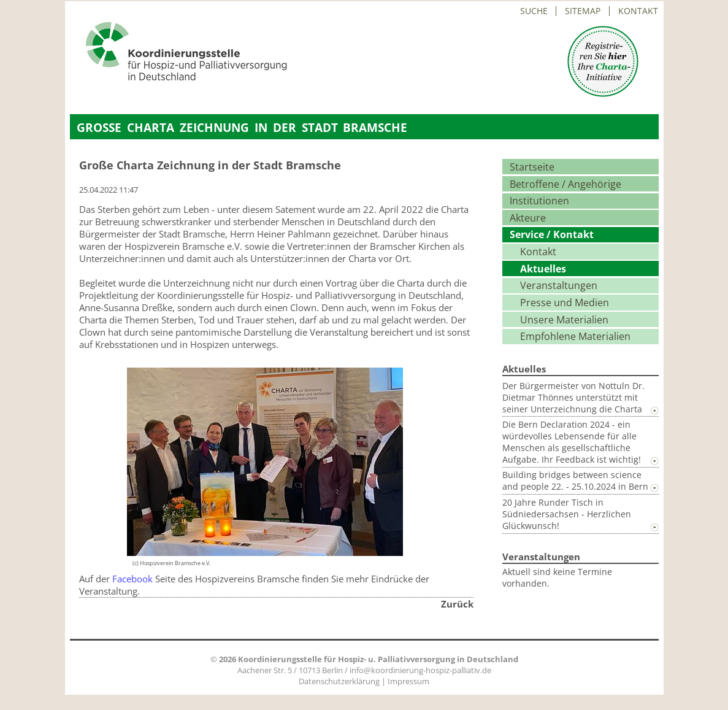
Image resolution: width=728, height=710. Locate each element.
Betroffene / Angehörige (565, 184)
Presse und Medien (565, 303)
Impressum (408, 681)
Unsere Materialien (564, 320)
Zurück (457, 604)
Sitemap (583, 11)
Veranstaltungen (559, 285)
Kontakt (638, 11)
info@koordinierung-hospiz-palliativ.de (420, 670)
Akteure (528, 218)
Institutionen (539, 201)
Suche (534, 11)
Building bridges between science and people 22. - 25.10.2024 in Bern (575, 480)
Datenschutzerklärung (339, 681)
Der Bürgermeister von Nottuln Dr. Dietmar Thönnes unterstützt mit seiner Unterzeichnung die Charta (573, 397)
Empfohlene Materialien (575, 336)
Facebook (132, 579)
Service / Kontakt (552, 234)
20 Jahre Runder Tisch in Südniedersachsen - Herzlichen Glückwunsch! (567, 514)
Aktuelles (543, 269)
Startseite (532, 167)
